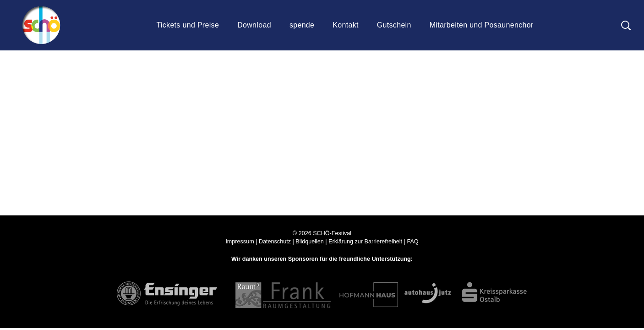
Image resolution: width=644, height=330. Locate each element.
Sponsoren (303, 259)
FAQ (412, 242)
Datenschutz (275, 242)
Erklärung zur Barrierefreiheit (365, 242)
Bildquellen (310, 242)
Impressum (240, 242)
